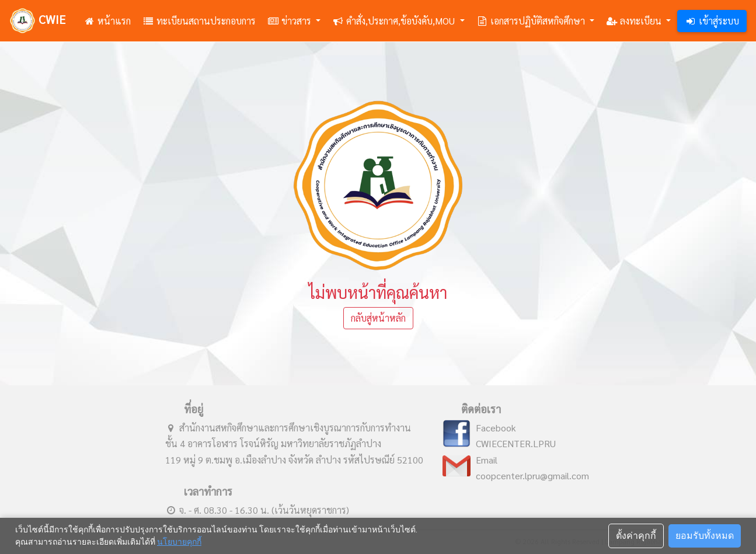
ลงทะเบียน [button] (635, 21)
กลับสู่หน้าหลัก (378, 318)
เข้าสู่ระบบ (712, 21)
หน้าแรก (107, 21)
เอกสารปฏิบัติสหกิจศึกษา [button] (532, 21)
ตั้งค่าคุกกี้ (636, 536)
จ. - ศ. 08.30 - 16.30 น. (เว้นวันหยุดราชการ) (257, 510)
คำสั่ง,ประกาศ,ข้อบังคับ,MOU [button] (395, 21)
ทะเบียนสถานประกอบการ (199, 21)
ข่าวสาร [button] (290, 21)
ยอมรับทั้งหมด (705, 536)
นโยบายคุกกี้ (179, 542)
